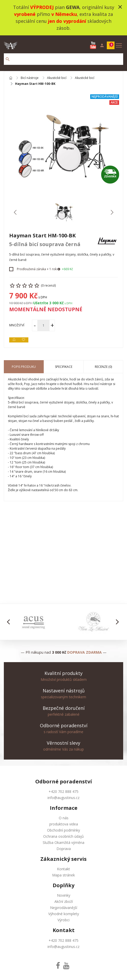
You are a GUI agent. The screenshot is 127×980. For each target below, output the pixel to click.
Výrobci (63, 920)
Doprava (64, 849)
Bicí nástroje (30, 78)
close (120, 7)
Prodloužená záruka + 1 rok (37, 269)
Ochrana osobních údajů (63, 836)
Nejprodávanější (64, 908)
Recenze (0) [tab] (103, 367)
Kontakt (63, 869)
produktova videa (64, 824)
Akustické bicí (57, 78)
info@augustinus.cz (63, 798)
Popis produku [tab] (24, 367)
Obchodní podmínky (63, 830)
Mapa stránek (63, 875)
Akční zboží (64, 901)
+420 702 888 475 (63, 791)
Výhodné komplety (64, 914)
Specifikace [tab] (64, 367)
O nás (64, 818)
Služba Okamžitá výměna (63, 842)
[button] (10, 622)
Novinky (64, 895)
